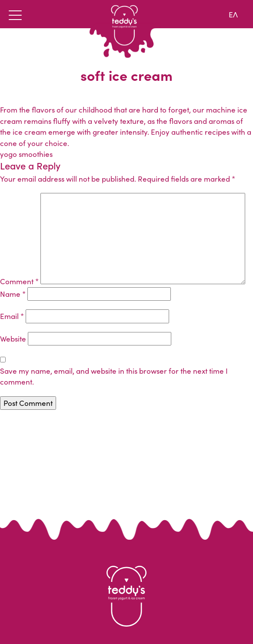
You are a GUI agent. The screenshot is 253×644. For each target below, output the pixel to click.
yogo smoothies (26, 154)
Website (13, 339)
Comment (19, 281)
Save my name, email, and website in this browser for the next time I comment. (114, 376)
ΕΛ (233, 14)
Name (13, 294)
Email (12, 316)
